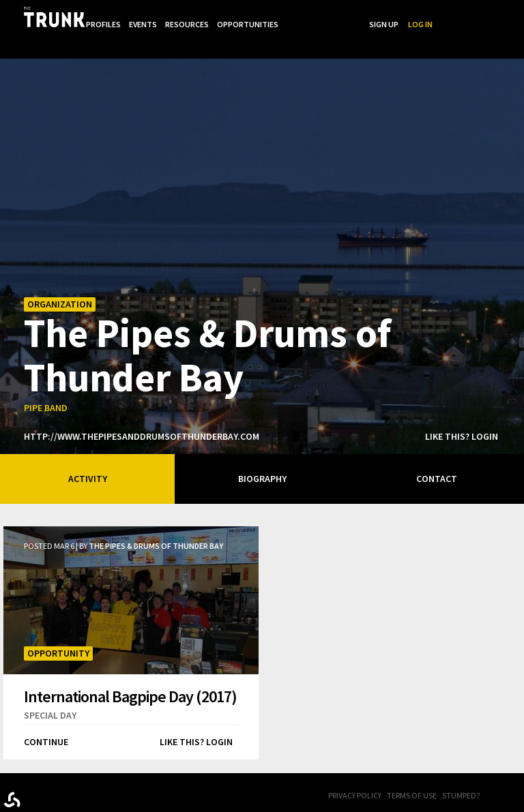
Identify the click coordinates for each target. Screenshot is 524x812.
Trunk (72, 772)
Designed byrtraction (12, 775)
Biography (262, 454)
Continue (46, 717)
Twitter (517, 772)
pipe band (46, 383)
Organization (60, 280)
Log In (504, 16)
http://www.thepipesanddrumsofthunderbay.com (142, 412)
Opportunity (58, 629)
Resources (267, 16)
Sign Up (467, 16)
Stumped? (461, 771)
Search (428, 16)
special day (50, 691)
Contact (437, 454)
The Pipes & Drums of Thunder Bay (207, 329)
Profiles (181, 16)
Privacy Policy (355, 771)
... (373, 16)
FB (500, 772)
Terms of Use (412, 771)
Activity (88, 454)
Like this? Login (462, 412)
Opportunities (330, 16)
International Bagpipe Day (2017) (130, 672)
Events (222, 16)
